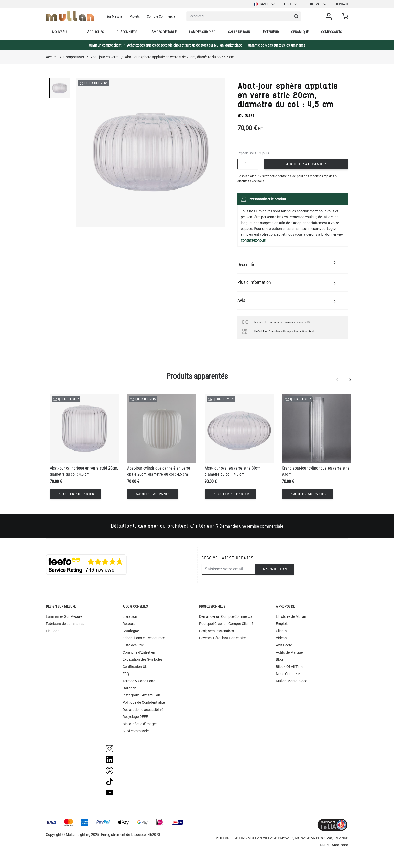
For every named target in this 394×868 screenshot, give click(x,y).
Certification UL (135, 667)
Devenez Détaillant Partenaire (222, 638)
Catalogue (131, 631)
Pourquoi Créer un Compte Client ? (226, 624)
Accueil (51, 57)
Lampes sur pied (202, 32)
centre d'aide (287, 176)
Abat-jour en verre (104, 57)
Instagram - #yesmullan (141, 695)
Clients (281, 631)
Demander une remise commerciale (251, 526)
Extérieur (271, 32)
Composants (331, 32)
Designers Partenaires (216, 631)
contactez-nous (253, 240)
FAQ (126, 674)
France (264, 4)
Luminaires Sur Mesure (64, 616)
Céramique (300, 32)
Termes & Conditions (139, 681)
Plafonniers (127, 32)
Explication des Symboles (143, 659)
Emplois (282, 624)
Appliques (96, 32)
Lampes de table (163, 32)
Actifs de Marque (289, 652)
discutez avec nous (251, 181)
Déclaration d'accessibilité (143, 710)
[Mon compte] (330, 16)
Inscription (275, 569)
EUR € (291, 4)
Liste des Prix (133, 645)
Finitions (53, 631)
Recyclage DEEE (135, 717)
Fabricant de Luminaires (65, 624)
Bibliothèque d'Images (140, 724)
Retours (129, 624)
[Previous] (340, 380)
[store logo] (70, 16)
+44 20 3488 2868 (334, 845)
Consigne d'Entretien (139, 652)
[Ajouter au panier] (75, 494)
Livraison (130, 616)
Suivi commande (136, 731)
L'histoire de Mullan (291, 616)
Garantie (129, 688)
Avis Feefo (284, 645)
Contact (342, 4)
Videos (281, 638)
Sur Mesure (114, 16)
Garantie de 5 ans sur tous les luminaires (277, 45)
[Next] (350, 380)
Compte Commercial (161, 16)
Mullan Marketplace (291, 681)
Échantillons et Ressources (144, 638)
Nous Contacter (288, 674)
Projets (135, 16)
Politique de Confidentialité (144, 702)
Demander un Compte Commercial (226, 616)
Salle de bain (239, 32)
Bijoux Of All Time (289, 667)
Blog (279, 659)
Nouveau (59, 32)
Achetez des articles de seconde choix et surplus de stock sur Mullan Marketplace (185, 45)
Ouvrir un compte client (105, 45)
